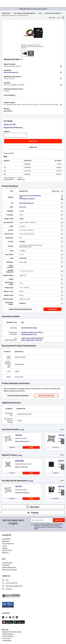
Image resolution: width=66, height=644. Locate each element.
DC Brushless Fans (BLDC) (53, 13)
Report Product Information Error (21, 309)
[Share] (63, 18)
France (5, 630)
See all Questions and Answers (18, 396)
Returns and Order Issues (10, 570)
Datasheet (8, 111)
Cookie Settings (7, 641)
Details (31, 447)
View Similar (52, 309)
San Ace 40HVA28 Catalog (29, 328)
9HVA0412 (23, 303)
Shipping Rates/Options (9, 568)
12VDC (21, 219)
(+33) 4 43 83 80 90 (10, 583)
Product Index (6, 13)
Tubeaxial (22, 242)
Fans (40, 13)
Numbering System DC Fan (29, 334)
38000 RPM (23, 258)
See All (22, 430)
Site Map (5, 548)
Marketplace (6, 541)
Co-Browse (7, 589)
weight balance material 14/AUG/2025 (32, 338)
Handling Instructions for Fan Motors (32, 332)
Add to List (33, 147)
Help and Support (7, 563)
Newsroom (5, 553)
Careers (4, 546)
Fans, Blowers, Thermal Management (24, 13)
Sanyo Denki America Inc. (11, 72)
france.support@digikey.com (12, 586)
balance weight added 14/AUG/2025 (32, 340)
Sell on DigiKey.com (8, 544)
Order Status (6, 565)
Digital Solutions (7, 551)
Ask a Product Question (46, 396)
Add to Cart (33, 141)
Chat (5, 580)
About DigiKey (6, 539)
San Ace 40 (23, 207)
